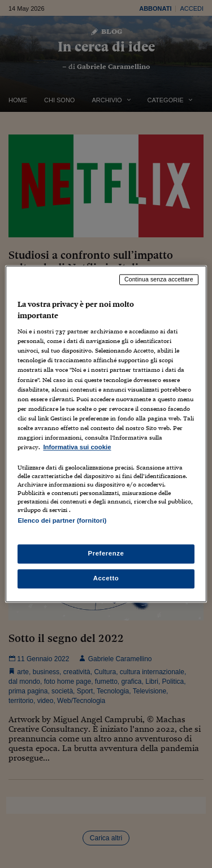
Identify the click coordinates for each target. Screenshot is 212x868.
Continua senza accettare (159, 279)
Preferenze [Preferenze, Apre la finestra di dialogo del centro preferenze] (106, 554)
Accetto (106, 579)
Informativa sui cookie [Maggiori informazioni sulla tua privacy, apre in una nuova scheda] (77, 447)
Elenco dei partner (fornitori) (62, 520)
